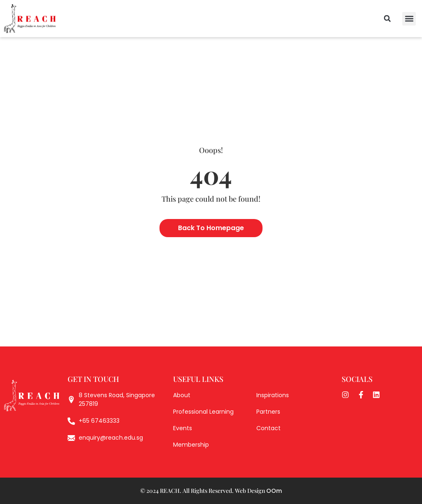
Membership (191, 445)
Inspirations (273, 395)
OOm (274, 491)
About (182, 395)
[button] (409, 19)
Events (183, 428)
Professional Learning (203, 412)
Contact (268, 428)
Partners (268, 412)
